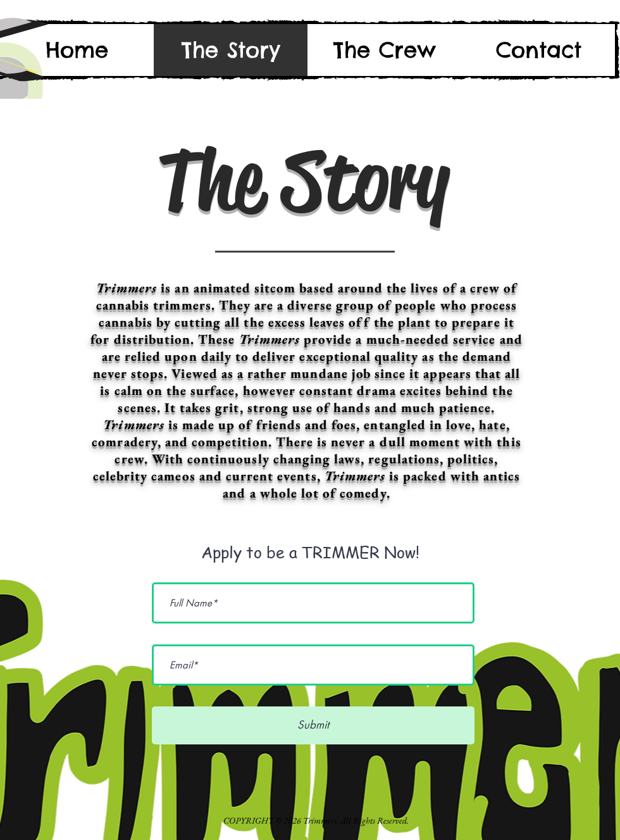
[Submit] (313, 725)
